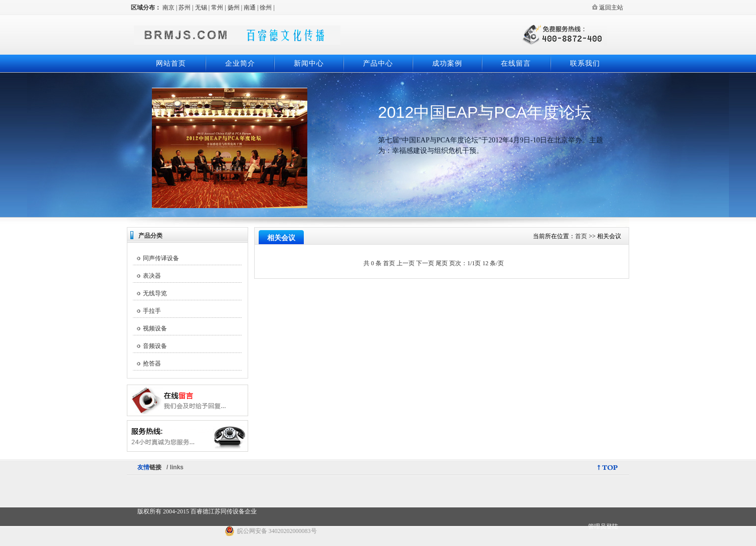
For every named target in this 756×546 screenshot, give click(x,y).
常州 (217, 8)
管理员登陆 (603, 526)
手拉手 (152, 311)
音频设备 (155, 346)
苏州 (184, 8)
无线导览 (155, 293)
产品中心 (378, 63)
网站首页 (171, 63)
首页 (581, 236)
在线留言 (516, 63)
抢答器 (152, 363)
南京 (168, 8)
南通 (250, 8)
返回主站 (608, 8)
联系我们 (585, 63)
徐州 (266, 8)
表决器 (152, 276)
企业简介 (240, 63)
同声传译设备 (161, 258)
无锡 (201, 8)
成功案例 (447, 63)
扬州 (234, 8)
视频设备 (155, 328)
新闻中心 (309, 63)
